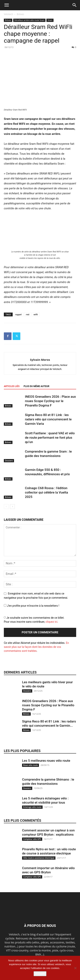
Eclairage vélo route (32, 807)
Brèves (21, 14)
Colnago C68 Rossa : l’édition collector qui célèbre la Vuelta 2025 (46, 492)
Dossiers (9, 461)
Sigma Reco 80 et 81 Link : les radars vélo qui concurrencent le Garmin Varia (48, 419)
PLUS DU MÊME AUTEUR (36, 386)
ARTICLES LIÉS (12, 386)
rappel (18, 314)
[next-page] (12, 507)
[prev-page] (6, 507)
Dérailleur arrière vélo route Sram (29, 20)
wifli (36, 314)
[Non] (75, 968)
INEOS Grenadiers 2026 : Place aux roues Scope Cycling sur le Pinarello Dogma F (50, 401)
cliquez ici (51, 622)
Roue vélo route (31, 765)
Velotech (8, 14)
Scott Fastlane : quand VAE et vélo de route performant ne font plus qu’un (50, 438)
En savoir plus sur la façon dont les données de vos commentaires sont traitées (36, 647)
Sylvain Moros (40, 360)
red (28, 314)
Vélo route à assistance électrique (39, 858)
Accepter (40, 974)
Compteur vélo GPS (32, 839)
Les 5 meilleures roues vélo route (46, 761)
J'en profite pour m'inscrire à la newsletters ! (32, 606)
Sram (50, 20)
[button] (7, 5)
